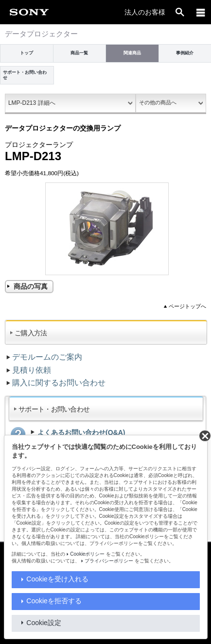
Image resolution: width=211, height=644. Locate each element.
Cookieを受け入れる (57, 579)
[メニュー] (201, 12)
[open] (180, 12)
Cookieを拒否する (54, 601)
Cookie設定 (44, 623)
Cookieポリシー (87, 554)
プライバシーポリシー (109, 561)
